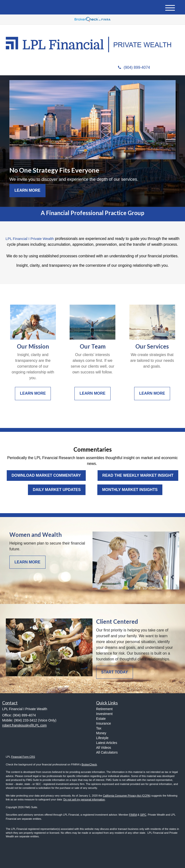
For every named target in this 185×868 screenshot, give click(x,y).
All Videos (104, 748)
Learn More (27, 190)
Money (101, 733)
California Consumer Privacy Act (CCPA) (127, 796)
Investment (104, 714)
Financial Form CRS (23, 757)
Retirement (104, 709)
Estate (101, 719)
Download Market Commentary (46, 475)
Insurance (103, 723)
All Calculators (107, 752)
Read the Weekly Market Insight (138, 475)
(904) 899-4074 (134, 67)
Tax (99, 728)
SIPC (143, 815)
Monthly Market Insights (130, 490)
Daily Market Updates (57, 490)
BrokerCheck (89, 764)
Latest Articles (107, 743)
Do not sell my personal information (84, 799)
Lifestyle (102, 738)
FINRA (133, 815)
